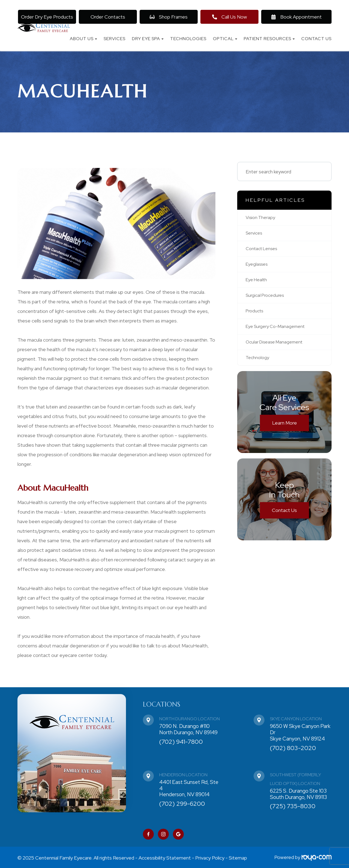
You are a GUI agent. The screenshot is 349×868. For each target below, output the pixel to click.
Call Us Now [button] (230, 17)
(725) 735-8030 (293, 806)
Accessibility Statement (165, 857)
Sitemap (238, 857)
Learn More (285, 427)
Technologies (188, 39)
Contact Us (316, 39)
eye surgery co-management (278, 330)
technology (258, 362)
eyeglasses (258, 266)
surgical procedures (267, 298)
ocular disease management (277, 346)
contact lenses (263, 250)
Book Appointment (296, 17)
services (255, 234)
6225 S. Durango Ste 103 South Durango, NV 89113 (298, 794)
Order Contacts (108, 17)
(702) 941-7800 (181, 742)
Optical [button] (225, 39)
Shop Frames (169, 17)
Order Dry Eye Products (47, 17)
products (256, 314)
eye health (258, 282)
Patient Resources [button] (269, 39)
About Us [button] (83, 39)
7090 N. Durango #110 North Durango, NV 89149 (188, 729)
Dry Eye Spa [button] (148, 39)
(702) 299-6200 (182, 804)
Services (115, 39)
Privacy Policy (210, 857)
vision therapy (262, 218)
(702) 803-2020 (293, 748)
